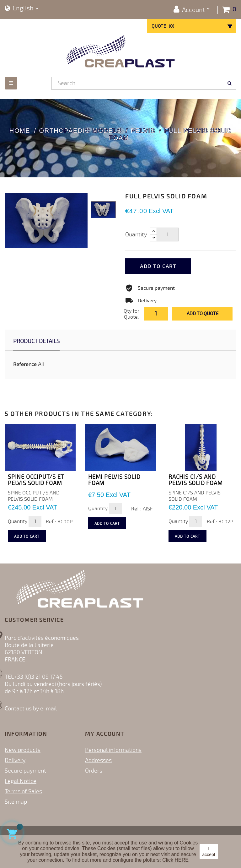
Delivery (15, 760)
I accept (209, 851)
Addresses (98, 760)
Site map (16, 802)
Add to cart (161, 267)
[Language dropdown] (21, 9)
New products (23, 750)
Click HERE (175, 860)
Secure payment (25, 771)
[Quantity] (168, 235)
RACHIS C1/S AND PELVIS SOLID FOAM (196, 480)
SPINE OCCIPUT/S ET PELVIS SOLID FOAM (36, 480)
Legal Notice (21, 781)
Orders (94, 771)
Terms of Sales (23, 791)
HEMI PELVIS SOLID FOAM (114, 480)
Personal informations (113, 750)
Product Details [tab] (36, 341)
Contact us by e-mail (31, 709)
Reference (25, 364)
